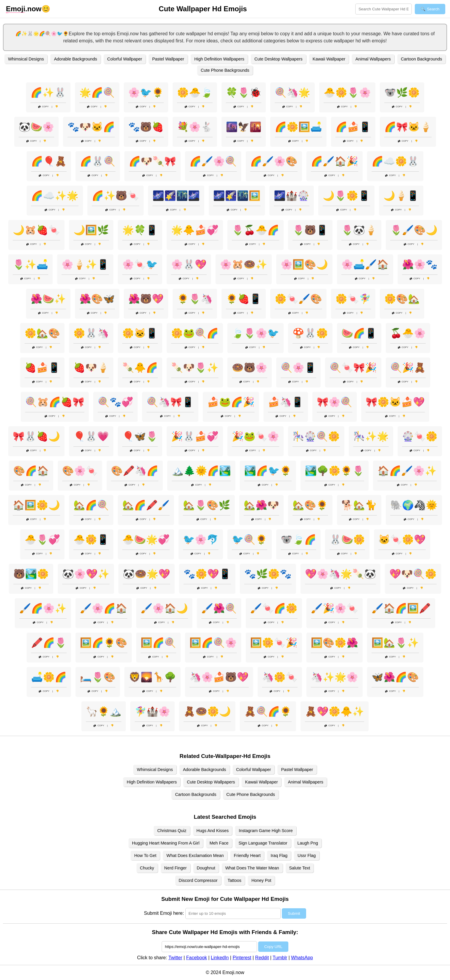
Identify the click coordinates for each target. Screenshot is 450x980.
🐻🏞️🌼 (31, 574)
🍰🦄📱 (286, 402)
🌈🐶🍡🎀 (152, 161)
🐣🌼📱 (91, 540)
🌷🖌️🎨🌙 (414, 230)
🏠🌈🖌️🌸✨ (407, 471)
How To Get (145, 855)
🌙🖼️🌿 (91, 230)
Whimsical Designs (26, 59)
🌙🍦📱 (401, 196)
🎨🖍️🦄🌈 (135, 471)
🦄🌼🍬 (280, 677)
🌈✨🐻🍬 (115, 196)
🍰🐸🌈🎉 (231, 402)
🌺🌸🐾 (420, 264)
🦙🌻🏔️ (104, 711)
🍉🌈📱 (359, 333)
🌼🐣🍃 (195, 92)
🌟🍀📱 (140, 230)
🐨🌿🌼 (402, 92)
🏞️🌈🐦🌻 (268, 471)
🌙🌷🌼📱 (346, 196)
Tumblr (280, 958)
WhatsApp (302, 958)
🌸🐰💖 (189, 264)
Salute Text (300, 868)
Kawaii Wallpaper (329, 59)
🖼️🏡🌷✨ (395, 643)
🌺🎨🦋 (97, 299)
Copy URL (273, 947)
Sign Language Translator (263, 843)
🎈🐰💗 (91, 436)
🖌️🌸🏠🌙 (164, 608)
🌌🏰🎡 (292, 196)
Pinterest (242, 958)
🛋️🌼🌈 (49, 677)
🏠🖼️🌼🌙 (36, 505)
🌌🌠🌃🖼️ (237, 196)
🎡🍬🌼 (420, 436)
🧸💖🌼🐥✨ (335, 711)
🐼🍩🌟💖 (147, 574)
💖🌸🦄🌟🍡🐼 (340, 574)
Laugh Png (308, 843)
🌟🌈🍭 (97, 92)
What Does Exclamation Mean (195, 855)
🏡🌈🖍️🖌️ (146, 505)
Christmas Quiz (172, 831)
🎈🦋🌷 (140, 436)
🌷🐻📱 (310, 230)
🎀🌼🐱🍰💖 (395, 402)
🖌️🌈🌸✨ (43, 608)
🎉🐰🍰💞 (195, 436)
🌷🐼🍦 (359, 230)
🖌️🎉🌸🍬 (335, 608)
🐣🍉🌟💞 (146, 540)
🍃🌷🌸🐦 (255, 333)
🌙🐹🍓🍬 (36, 230)
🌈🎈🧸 (49, 161)
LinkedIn (220, 958)
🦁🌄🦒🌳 (152, 677)
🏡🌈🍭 (91, 505)
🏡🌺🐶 (261, 505)
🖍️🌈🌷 (49, 643)
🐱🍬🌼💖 (402, 540)
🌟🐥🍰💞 (195, 230)
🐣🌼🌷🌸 (347, 92)
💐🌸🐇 (195, 127)
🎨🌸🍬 (80, 471)
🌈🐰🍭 (98, 161)
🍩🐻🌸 (250, 368)
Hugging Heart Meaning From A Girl (166, 843)
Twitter (175, 958)
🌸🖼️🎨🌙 (304, 264)
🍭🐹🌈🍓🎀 (55, 402)
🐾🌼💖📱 (207, 574)
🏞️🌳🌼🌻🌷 (335, 471)
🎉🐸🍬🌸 (255, 436)
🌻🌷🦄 (195, 299)
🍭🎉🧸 (408, 368)
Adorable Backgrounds (75, 59)
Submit (294, 913)
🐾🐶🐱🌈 (91, 127)
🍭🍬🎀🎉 (353, 368)
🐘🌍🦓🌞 (414, 505)
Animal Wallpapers (373, 59)
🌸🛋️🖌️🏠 (365, 264)
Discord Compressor (198, 880)
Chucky (147, 868)
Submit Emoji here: (164, 913)
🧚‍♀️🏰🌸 (152, 711)
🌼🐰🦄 (91, 333)
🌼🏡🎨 (42, 333)
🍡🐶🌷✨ (195, 368)
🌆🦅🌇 (244, 127)
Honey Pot (261, 880)
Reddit (262, 958)
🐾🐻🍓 (146, 127)
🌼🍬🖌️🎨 (298, 299)
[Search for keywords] (384, 9)
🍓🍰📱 (42, 368)
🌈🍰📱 (353, 127)
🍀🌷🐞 (244, 92)
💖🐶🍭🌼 (413, 574)
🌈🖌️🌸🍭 (213, 161)
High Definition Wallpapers (219, 59)
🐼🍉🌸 (36, 127)
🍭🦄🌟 (292, 92)
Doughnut (206, 868)
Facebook (197, 958)
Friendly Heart (247, 855)
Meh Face (219, 843)
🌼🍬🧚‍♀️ (353, 299)
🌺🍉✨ (48, 299)
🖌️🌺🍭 (219, 608)
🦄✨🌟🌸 (335, 677)
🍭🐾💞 (115, 402)
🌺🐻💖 (146, 299)
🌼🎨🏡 (402, 299)
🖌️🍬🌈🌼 (274, 608)
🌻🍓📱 (244, 299)
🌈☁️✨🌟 (55, 196)
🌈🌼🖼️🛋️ (298, 127)
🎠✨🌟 (371, 436)
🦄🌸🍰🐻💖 (219, 677)
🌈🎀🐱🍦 (408, 127)
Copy (44, 107)
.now (24, 9)
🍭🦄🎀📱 (170, 402)
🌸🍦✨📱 (85, 264)
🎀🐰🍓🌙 (36, 436)
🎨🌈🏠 (31, 471)
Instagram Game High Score (266, 831)
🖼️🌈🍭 (158, 643)
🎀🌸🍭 (335, 402)
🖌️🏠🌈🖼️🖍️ (401, 608)
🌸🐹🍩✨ (244, 264)
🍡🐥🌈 (140, 368)
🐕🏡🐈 (359, 505)
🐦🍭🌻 (250, 540)
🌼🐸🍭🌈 (195, 333)
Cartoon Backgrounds (421, 59)
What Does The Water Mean (252, 868)
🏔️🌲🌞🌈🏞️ (201, 471)
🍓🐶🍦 (91, 368)
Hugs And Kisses (213, 831)
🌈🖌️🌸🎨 (274, 161)
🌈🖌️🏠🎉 (335, 161)
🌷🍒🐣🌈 (255, 230)
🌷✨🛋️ (30, 264)
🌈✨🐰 (48, 92)
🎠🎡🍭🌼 (316, 436)
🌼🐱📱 (140, 333)
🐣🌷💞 (42, 540)
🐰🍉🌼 (347, 540)
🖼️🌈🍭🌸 (213, 643)
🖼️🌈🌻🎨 (104, 643)
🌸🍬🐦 (140, 264)
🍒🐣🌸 (408, 333)
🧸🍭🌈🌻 (268, 711)
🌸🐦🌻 (146, 92)
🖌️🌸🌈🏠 (104, 608)
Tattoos (234, 880)
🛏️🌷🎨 (98, 677)
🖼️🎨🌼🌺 (335, 643)
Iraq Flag (279, 855)
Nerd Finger (176, 868)
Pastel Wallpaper (168, 59)
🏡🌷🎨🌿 (207, 505)
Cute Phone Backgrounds (225, 70)
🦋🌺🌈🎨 (395, 677)
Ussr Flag (307, 855)
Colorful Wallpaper (125, 59)
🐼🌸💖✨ (86, 574)
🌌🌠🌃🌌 (176, 196)
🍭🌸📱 (298, 368)
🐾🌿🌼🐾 (268, 574)
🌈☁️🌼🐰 (395, 161)
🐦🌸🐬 (201, 540)
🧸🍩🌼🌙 (207, 711)
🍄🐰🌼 (310, 333)
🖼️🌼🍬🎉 (274, 643)
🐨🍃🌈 (298, 540)
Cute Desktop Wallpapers (278, 59)
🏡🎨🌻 (310, 505)
